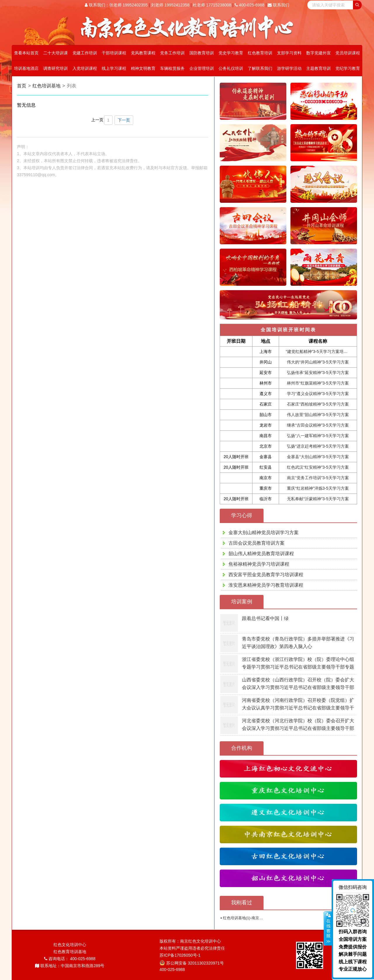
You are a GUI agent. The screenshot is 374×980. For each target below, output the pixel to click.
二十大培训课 (56, 53)
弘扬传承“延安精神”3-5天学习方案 (318, 373)
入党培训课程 (85, 68)
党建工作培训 (85, 53)
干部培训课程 (114, 53)
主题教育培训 (318, 68)
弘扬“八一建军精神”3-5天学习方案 (318, 436)
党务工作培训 (172, 53)
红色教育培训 (260, 53)
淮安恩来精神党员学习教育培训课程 (266, 585)
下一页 (124, 120)
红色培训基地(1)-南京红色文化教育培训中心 (260, 918)
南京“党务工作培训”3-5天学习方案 (318, 478)
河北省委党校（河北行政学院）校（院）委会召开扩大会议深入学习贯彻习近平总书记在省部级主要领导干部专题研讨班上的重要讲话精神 (298, 728)
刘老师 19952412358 (170, 5)
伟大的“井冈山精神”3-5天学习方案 (318, 362)
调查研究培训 (56, 68)
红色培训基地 (46, 86)
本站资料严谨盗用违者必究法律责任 (192, 948)
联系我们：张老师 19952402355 (116, 5)
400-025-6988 (250, 5)
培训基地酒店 (26, 68)
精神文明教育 (143, 68)
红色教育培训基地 (70, 952)
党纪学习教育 (348, 68)
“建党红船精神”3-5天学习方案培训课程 (321, 352)
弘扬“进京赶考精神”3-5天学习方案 (318, 446)
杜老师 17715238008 (212, 5)
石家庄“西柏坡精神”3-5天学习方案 (318, 404)
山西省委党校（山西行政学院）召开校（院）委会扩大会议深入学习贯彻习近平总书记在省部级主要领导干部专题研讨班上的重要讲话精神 (298, 687)
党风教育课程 (143, 53)
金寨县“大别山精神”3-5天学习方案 (318, 457)
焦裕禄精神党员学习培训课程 (259, 564)
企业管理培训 (202, 68)
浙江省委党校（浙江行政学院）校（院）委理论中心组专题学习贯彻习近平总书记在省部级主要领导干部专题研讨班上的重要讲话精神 (298, 667)
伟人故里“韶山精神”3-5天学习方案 (318, 415)
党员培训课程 (348, 53)
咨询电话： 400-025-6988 (70, 959)
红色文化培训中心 (70, 945)
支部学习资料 (289, 53)
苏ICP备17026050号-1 (180, 955)
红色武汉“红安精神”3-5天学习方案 (318, 467)
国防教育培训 (202, 53)
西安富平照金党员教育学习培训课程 (266, 575)
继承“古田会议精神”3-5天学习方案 (318, 425)
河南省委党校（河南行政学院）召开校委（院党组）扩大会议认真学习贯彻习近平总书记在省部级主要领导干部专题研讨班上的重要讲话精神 (298, 708)
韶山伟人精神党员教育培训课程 (261, 554)
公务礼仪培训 (231, 68)
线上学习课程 (114, 68)
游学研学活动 (289, 68)
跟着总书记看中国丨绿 (265, 618)
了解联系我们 (260, 68)
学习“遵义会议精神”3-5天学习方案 (318, 394)
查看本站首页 (26, 53)
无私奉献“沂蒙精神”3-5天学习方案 (318, 499)
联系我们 (278, 5)
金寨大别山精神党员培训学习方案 (264, 533)
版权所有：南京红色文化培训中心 (190, 941)
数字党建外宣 (318, 53)
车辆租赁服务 (172, 68)
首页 (22, 86)
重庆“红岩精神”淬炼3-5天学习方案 (318, 488)
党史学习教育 (231, 53)
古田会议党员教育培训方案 (257, 543)
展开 (328, 929)
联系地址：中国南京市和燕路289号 (70, 966)
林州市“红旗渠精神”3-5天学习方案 (318, 383)
